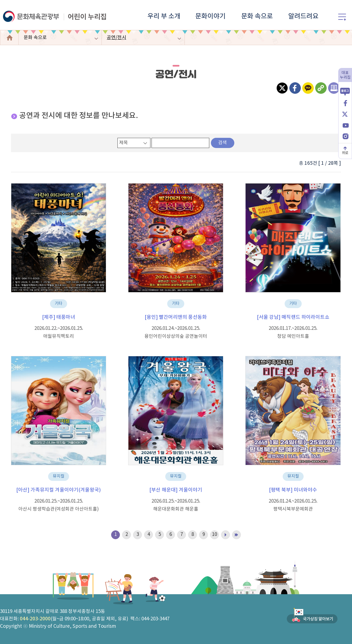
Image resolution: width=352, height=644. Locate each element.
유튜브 (345, 125)
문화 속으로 (257, 17)
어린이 (9, 38)
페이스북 (345, 103)
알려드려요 (303, 17)
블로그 (345, 89)
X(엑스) (345, 114)
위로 (345, 153)
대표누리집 (345, 75)
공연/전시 (116, 38)
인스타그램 (345, 136)
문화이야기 (210, 17)
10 (215, 535)
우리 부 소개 (164, 17)
